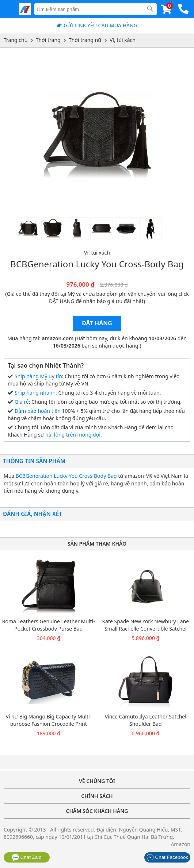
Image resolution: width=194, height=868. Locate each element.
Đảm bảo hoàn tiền (38, 411)
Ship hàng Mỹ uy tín (38, 376)
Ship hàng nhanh (35, 393)
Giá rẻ (22, 402)
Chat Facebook (167, 857)
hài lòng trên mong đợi (73, 435)
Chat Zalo (27, 857)
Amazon (180, 844)
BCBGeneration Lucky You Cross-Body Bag (66, 476)
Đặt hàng (97, 323)
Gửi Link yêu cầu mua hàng (100, 25)
